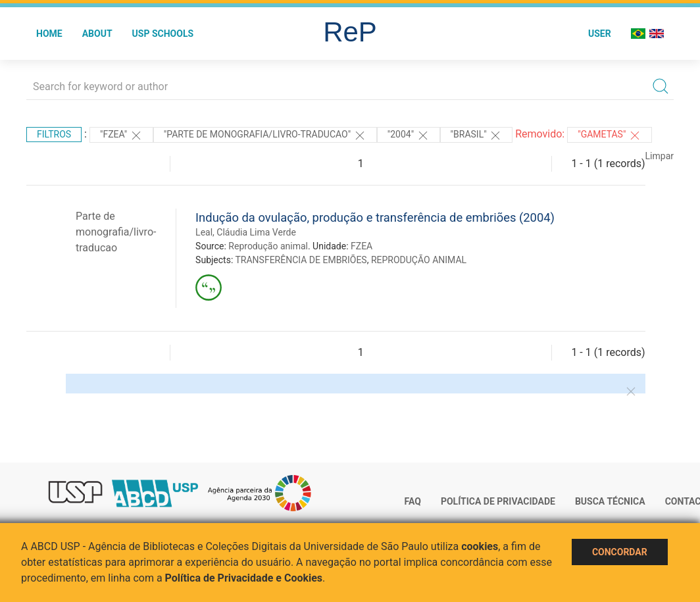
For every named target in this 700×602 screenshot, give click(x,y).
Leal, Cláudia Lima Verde (246, 232)
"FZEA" (121, 136)
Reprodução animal (268, 246)
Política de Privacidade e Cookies (244, 578)
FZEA (362, 246)
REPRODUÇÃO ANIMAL (419, 260)
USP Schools (163, 34)
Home (49, 34)
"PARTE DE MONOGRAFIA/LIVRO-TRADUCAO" (265, 136)
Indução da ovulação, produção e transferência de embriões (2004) (375, 217)
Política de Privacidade (498, 501)
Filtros (54, 134)
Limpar (660, 156)
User (600, 34)
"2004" (409, 136)
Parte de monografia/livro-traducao (116, 232)
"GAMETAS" (610, 136)
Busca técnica (610, 501)
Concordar (620, 552)
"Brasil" (477, 136)
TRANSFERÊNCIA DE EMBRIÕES (301, 260)
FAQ (413, 501)
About (97, 34)
